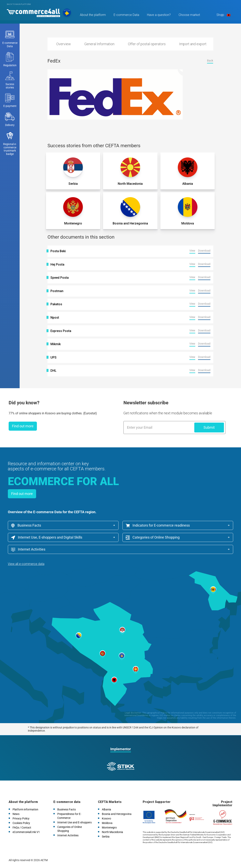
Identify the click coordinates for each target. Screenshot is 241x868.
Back (210, 61)
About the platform (93, 15)
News (16, 814)
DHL (53, 371)
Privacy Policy (21, 818)
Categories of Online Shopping (153, 537)
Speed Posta (60, 278)
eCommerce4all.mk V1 (26, 832)
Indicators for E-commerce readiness (158, 525)
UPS (53, 358)
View (192, 251)
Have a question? (159, 15)
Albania (106, 809)
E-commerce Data (126, 15)
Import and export (193, 44)
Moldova (107, 823)
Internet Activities (28, 549)
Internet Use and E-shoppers (74, 822)
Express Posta (61, 331)
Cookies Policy (21, 823)
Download (204, 251)
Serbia (106, 837)
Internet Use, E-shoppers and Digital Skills (47, 537)
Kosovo (106, 818)
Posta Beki (58, 251)
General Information (99, 44)
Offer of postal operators (147, 44)
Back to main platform (19, 4)
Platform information (25, 809)
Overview (64, 44)
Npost (55, 318)
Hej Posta (57, 265)
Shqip (223, 15)
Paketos (56, 304)
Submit (209, 427)
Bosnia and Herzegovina (117, 814)
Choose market (189, 15)
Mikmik (56, 344)
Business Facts (26, 525)
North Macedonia (112, 832)
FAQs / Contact (22, 828)
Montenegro (109, 828)
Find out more (23, 426)
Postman (57, 291)
